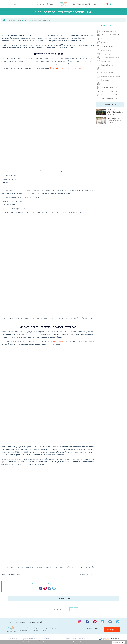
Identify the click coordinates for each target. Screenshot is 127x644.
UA (15, 4)
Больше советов (58, 610)
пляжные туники (56, 341)
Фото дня (51, 4)
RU (18, 4)
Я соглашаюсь (118, 642)
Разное (26, 20)
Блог (96, 4)
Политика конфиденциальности (30, 631)
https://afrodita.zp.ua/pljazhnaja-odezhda (67, 68)
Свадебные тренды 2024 (82, 4)
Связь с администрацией (91, 629)
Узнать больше (85, 642)
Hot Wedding (10, 20)
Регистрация (113, 629)
